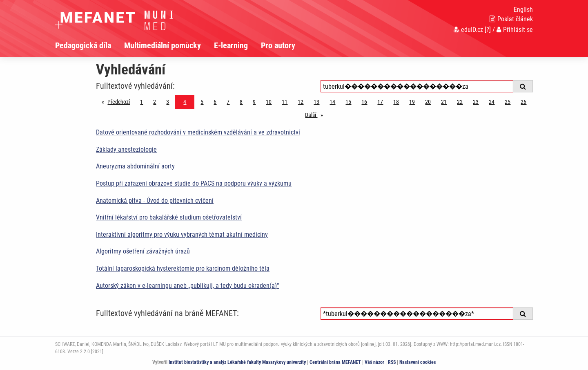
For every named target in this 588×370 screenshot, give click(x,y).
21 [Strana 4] (444, 102)
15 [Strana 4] (348, 102)
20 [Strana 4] (428, 102)
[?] (488, 30)
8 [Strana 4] (241, 102)
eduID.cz (468, 30)
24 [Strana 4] (492, 102)
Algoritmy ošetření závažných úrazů (143, 251)
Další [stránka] (316, 114)
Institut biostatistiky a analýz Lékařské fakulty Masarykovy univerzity (237, 362)
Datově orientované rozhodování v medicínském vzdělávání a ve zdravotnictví (198, 132)
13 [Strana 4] (316, 102)
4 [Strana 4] (185, 102)
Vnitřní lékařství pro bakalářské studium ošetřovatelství (169, 217)
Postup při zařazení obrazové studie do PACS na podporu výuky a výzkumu (194, 183)
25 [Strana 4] (508, 102)
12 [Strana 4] (301, 102)
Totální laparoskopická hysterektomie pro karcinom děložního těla (183, 268)
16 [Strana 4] (364, 102)
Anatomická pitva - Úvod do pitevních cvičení (155, 201)
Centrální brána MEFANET (335, 362)
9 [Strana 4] (254, 102)
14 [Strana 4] (332, 102)
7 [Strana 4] (228, 102)
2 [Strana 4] (155, 102)
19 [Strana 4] (412, 102)
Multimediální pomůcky (163, 45)
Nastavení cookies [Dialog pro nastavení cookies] (418, 362)
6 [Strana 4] (215, 102)
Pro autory (278, 45)
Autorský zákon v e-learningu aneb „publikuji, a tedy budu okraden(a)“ (187, 286)
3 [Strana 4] (168, 102)
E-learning (231, 45)
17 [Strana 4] (380, 102)
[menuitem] (90, 45)
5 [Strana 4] (202, 102)
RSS (392, 362)
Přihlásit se (515, 30)
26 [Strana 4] (523, 102)
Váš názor (374, 362)
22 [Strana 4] (460, 102)
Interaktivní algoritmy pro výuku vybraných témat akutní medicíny (182, 234)
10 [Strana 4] (269, 102)
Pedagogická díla (83, 45)
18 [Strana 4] (396, 102)
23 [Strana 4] (476, 102)
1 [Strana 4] (141, 102)
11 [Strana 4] (285, 102)
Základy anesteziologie (126, 149)
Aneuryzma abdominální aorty (135, 166)
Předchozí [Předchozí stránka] (121, 101)
